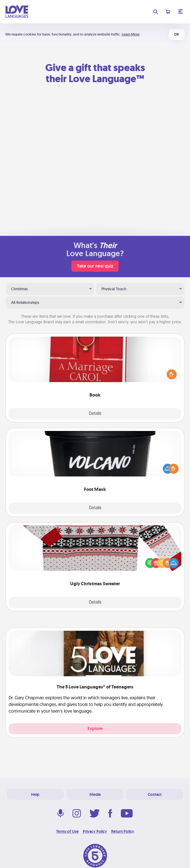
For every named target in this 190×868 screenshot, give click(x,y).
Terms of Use (67, 831)
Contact (155, 794)
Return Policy (123, 831)
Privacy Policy (95, 831)
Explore (95, 729)
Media (95, 794)
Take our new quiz (95, 266)
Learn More (131, 34)
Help (35, 794)
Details (95, 414)
